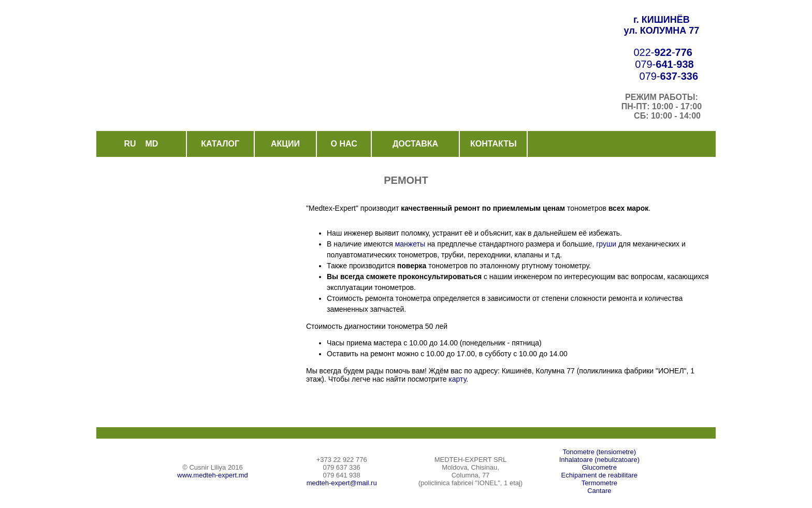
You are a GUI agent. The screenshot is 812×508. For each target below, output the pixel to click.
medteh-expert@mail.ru (342, 483)
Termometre (599, 483)
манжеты (410, 244)
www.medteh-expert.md (213, 475)
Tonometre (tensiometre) (600, 452)
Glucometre (599, 467)
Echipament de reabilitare (599, 475)
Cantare (599, 491)
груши (606, 244)
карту (456, 379)
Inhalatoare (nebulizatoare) (599, 460)
